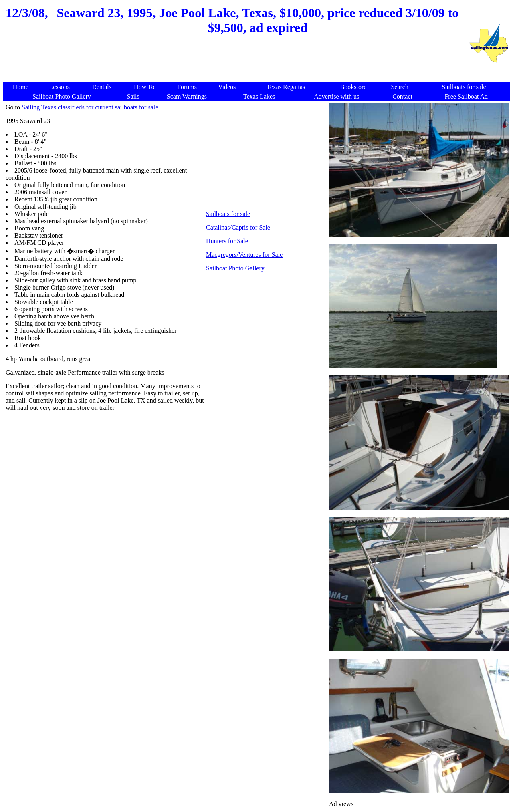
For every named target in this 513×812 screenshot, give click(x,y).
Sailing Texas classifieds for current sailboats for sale (90, 107)
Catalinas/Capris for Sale (238, 227)
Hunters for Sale (227, 241)
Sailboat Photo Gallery (235, 268)
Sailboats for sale (228, 214)
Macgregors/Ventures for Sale (244, 255)
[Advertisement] (236, 63)
